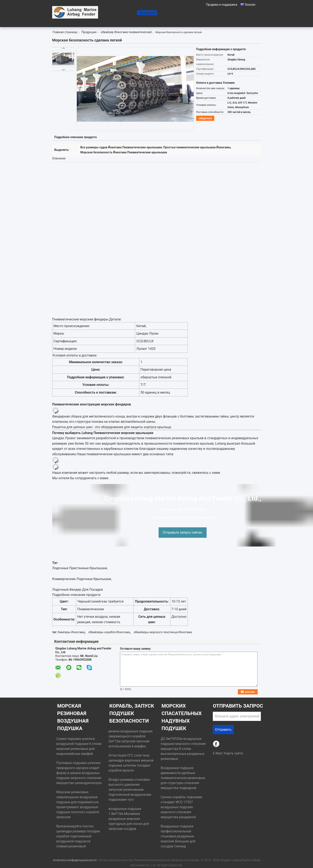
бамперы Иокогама (71, 632)
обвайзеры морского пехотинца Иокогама (163, 632)
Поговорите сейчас (228, 13)
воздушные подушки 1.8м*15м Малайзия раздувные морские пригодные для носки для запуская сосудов (129, 819)
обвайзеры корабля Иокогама (109, 632)
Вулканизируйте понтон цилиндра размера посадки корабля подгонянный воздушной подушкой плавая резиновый (78, 836)
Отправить (223, 730)
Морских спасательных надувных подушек (182, 717)
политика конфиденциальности (75, 860)
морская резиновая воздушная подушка (73, 717)
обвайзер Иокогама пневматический (126, 32)
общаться (205, 118)
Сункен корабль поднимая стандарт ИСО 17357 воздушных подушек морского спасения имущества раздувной (181, 807)
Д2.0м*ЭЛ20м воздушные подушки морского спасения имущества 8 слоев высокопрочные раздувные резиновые (183, 749)
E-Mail (217, 753)
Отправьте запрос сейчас (183, 532)
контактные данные (196, 13)
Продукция (147, 13)
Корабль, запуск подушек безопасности (132, 713)
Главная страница (122, 13)
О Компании (168, 13)
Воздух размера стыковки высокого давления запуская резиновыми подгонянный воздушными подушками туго (130, 790)
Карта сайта (233, 753)
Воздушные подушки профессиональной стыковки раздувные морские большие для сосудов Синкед (178, 836)
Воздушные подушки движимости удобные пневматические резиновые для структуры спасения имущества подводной (183, 778)
